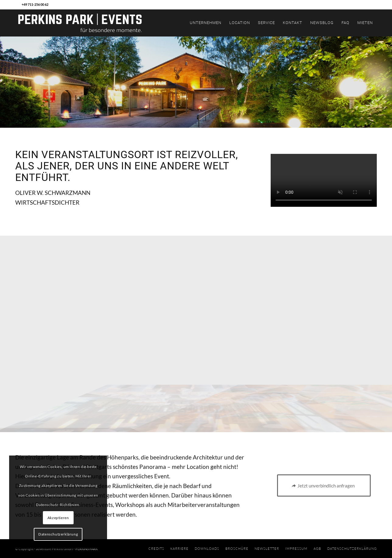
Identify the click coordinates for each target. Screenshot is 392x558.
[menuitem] (206, 23)
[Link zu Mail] (17, 5)
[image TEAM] (66, 334)
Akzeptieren (58, 518)
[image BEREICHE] (197, 281)
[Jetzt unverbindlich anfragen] (324, 485)
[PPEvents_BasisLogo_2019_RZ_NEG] (80, 23)
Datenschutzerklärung (58, 534)
